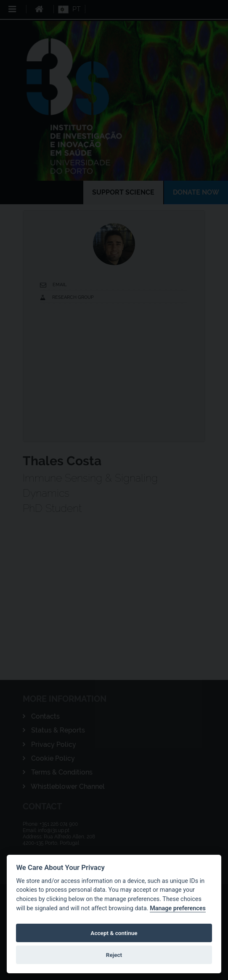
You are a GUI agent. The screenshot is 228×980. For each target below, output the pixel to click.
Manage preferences (178, 908)
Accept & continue (114, 933)
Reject (114, 955)
